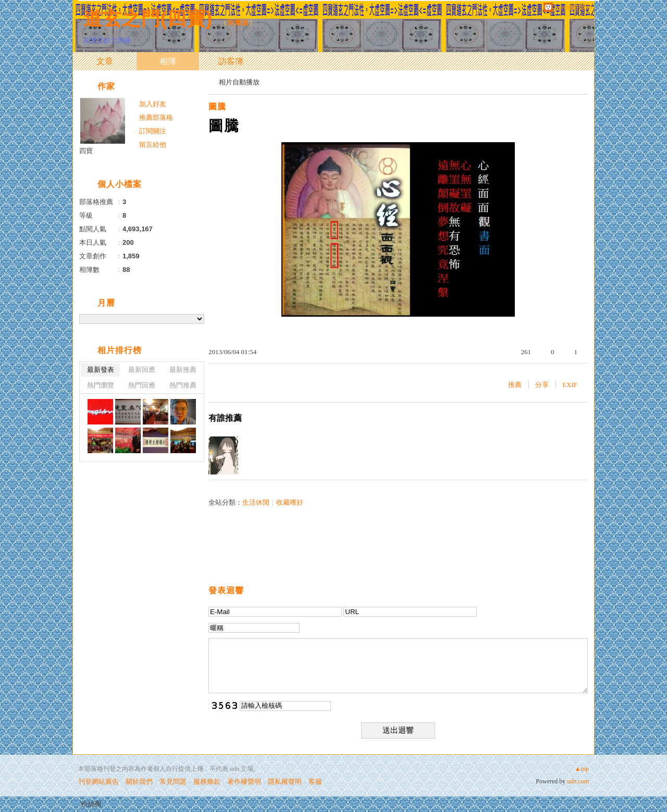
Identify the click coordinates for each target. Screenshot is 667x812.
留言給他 (153, 145)
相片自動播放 (239, 82)
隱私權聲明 (285, 782)
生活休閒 (256, 502)
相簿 (168, 61)
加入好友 (153, 104)
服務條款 (207, 782)
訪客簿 (231, 61)
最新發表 (101, 370)
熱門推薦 (183, 385)
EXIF (570, 385)
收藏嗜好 (290, 502)
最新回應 (142, 370)
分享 (542, 385)
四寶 (86, 151)
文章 (105, 61)
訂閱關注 (153, 131)
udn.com (578, 781)
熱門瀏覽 (101, 385)
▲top (582, 769)
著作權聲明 (244, 782)
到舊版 (238, 23)
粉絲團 (91, 804)
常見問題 (173, 782)
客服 (315, 782)
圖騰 (217, 107)
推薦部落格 (156, 117)
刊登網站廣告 (98, 782)
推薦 (515, 385)
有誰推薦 (225, 418)
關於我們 (139, 782)
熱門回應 (142, 385)
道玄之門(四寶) (148, 18)
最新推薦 (183, 370)
